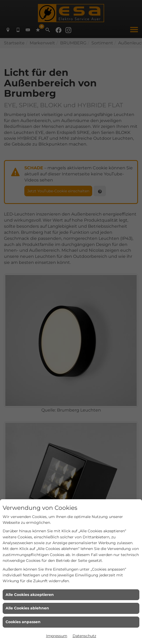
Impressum (57, 636)
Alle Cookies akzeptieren (30, 595)
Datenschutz (84, 636)
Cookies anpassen (23, 622)
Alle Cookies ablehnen (27, 608)
